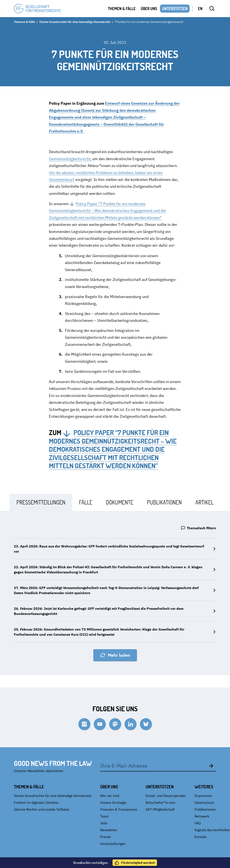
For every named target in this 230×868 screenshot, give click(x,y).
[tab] (41, 502)
